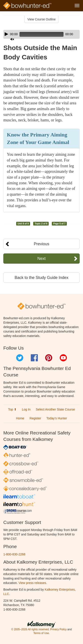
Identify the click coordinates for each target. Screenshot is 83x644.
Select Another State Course (55, 409)
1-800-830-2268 (14, 554)
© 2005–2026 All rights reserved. (30, 629)
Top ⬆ (12, 409)
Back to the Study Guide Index (41, 278)
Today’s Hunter (57, 418)
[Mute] (12, 39)
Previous (41, 244)
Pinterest (49, 358)
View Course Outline (41, 19)
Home (20, 418)
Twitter (20, 358)
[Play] (6, 34)
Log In (26, 409)
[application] (41, 34)
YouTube (63, 358)
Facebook (34, 358)
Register (35, 418)
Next (41, 259)
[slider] (41, 34)
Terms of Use (41, 633)
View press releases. (33, 583)
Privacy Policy (58, 629)
